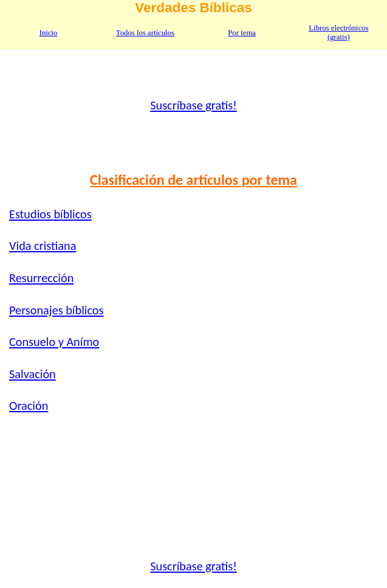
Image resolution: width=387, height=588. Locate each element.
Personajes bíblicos (56, 310)
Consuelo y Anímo (54, 342)
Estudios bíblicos (50, 214)
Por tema (242, 33)
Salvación (33, 374)
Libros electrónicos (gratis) (338, 33)
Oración (29, 406)
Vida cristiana (43, 246)
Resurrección (41, 278)
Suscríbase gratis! (193, 105)
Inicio (49, 33)
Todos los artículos (145, 33)
